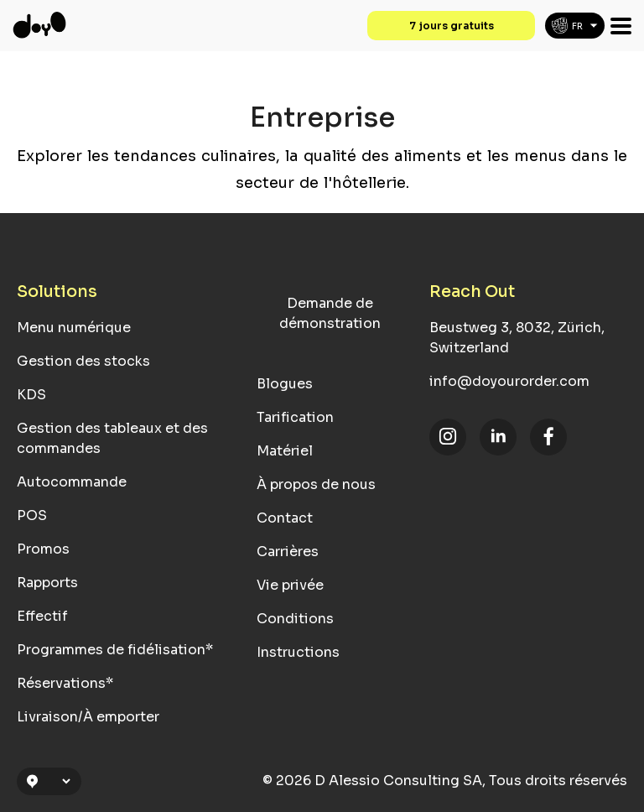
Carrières (288, 552)
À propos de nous (316, 484)
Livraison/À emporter (88, 717)
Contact (285, 518)
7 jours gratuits (452, 26)
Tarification (295, 417)
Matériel (285, 451)
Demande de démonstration (330, 313)
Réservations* (65, 683)
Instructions (298, 652)
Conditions (295, 619)
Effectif (42, 616)
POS (32, 515)
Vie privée (290, 585)
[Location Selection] (56, 781)
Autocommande (72, 482)
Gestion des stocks (83, 361)
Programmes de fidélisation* (115, 650)
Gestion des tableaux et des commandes (112, 438)
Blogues (285, 384)
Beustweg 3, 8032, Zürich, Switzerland (517, 338)
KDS (31, 395)
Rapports (47, 583)
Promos (43, 549)
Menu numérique (74, 328)
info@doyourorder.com (509, 381)
